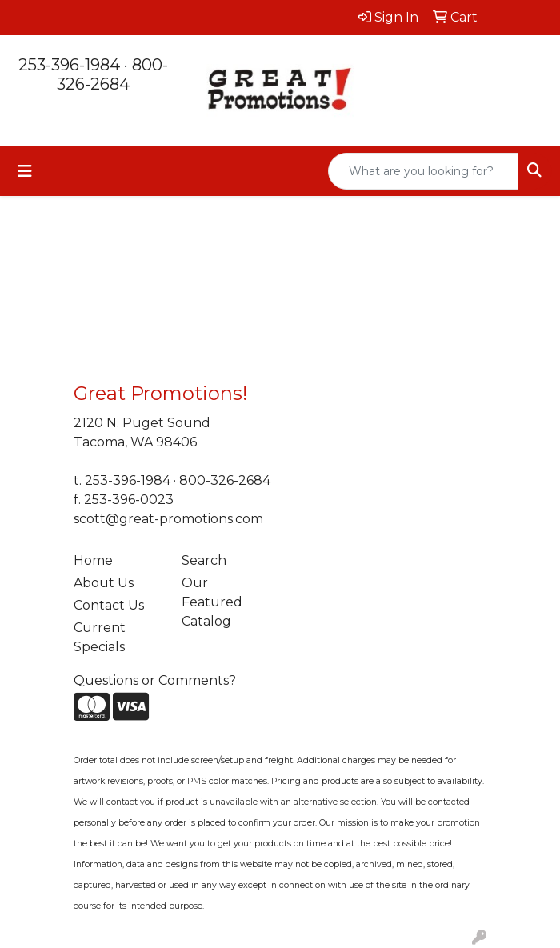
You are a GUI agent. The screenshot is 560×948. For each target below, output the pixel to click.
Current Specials (100, 637)
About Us (104, 583)
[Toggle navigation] (25, 171)
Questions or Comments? (155, 680)
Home (93, 560)
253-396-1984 (69, 65)
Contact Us (109, 605)
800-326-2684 (112, 74)
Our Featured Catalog (212, 602)
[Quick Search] (423, 171)
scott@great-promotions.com (168, 519)
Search (204, 560)
